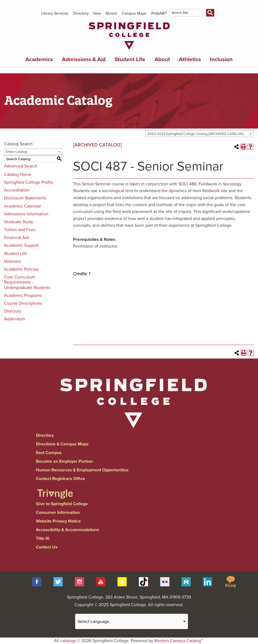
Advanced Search (21, 166)
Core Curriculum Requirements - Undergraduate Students (27, 282)
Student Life (130, 59)
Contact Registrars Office (61, 479)
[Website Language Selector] (132, 621)
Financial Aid (16, 238)
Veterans (12, 261)
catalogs (68, 641)
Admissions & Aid (84, 59)
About (162, 59)
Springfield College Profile (29, 182)
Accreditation (17, 190)
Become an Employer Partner (65, 461)
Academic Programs (23, 295)
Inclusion (221, 59)
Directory (81, 13)
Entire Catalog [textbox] (16, 152)
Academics (39, 59)
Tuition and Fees (20, 230)
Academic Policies (21, 269)
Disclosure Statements (25, 198)
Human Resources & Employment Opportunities (82, 470)
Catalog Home (18, 175)
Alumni (111, 13)
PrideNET (159, 13)
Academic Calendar (23, 206)
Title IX (43, 538)
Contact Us (47, 547)
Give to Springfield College (62, 504)
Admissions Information (26, 214)
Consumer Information (58, 512)
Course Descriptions (23, 303)
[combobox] (200, 134)
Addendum (15, 319)
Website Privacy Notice (58, 521)
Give (97, 13)
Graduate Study (19, 222)
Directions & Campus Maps (62, 444)
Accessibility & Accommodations (68, 530)
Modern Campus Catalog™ (179, 641)
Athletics (190, 59)
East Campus (49, 453)
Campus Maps (134, 13)
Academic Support (21, 245)
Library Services (55, 13)
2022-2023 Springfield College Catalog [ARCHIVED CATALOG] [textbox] (195, 134)
